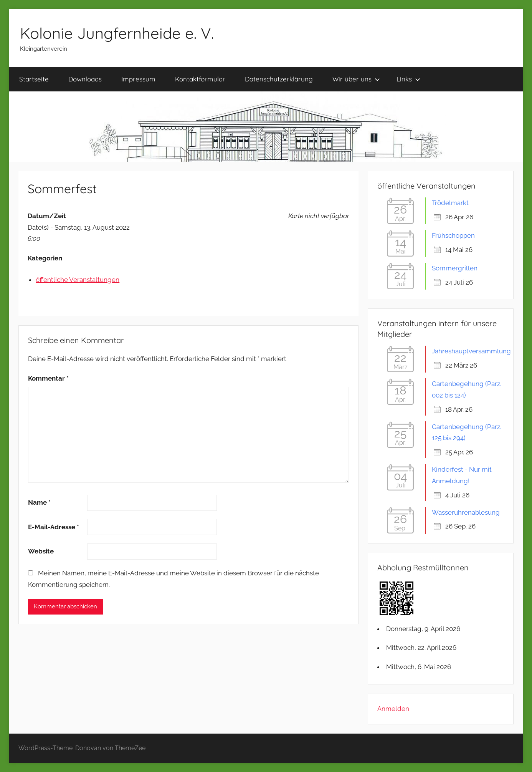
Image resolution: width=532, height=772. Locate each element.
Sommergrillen (455, 268)
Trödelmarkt (450, 203)
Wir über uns (356, 79)
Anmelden (393, 709)
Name (39, 502)
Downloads (85, 79)
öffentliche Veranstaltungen (78, 280)
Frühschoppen (453, 235)
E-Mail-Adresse (54, 527)
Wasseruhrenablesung (466, 512)
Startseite (34, 79)
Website (41, 551)
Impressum (138, 79)
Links (408, 79)
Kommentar (48, 378)
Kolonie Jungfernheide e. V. (117, 33)
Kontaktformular (200, 79)
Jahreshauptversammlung (471, 351)
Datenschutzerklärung (279, 79)
